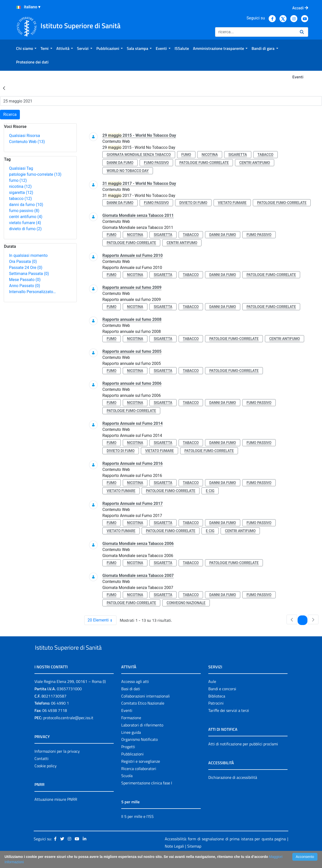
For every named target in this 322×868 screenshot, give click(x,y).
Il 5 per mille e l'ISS (137, 828)
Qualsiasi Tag (21, 168)
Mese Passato (25, 280)
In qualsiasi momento (28, 255)
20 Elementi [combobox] (102, 620)
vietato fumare (25, 223)
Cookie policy (46, 777)
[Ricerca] (255, 32)
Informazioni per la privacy (57, 763)
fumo (18, 180)
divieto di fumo (25, 229)
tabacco (21, 199)
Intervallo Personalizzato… (32, 292)
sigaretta (21, 193)
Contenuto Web (27, 142)
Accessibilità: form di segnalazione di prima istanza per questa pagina (225, 850)
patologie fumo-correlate (35, 174)
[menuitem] (26, 48)
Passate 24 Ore (26, 268)
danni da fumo (26, 205)
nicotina (20, 186)
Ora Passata (23, 262)
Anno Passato (25, 286)
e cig (210, 491)
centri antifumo (26, 217)
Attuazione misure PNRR (56, 811)
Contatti (42, 770)
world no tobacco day (128, 171)
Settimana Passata (29, 274)
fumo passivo (24, 211)
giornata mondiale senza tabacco (139, 155)
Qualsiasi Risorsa (25, 136)
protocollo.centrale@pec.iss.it (68, 729)
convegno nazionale (186, 603)
